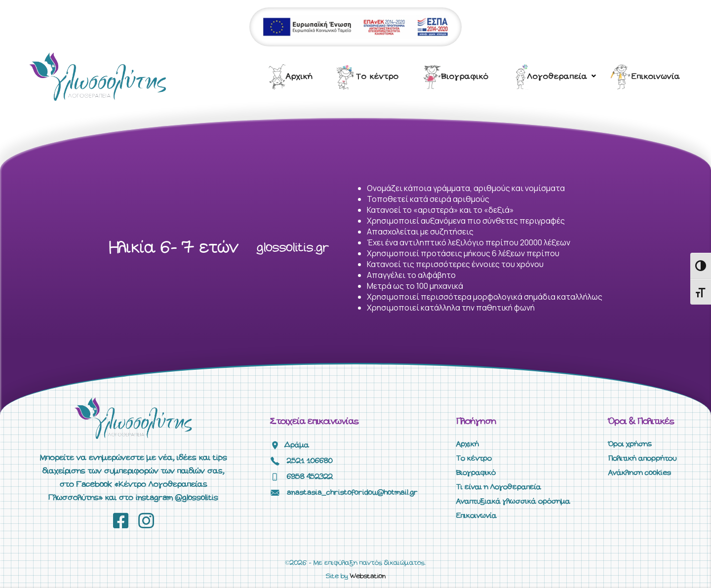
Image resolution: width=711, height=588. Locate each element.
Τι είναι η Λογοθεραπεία (499, 487)
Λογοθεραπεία (557, 77)
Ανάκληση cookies (640, 473)
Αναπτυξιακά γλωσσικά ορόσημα (513, 502)
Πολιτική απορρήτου (642, 459)
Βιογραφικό (465, 77)
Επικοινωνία (656, 77)
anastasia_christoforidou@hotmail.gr (352, 493)
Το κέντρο (377, 77)
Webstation (368, 576)
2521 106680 (310, 461)
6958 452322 (310, 477)
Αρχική (299, 77)
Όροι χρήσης (630, 444)
